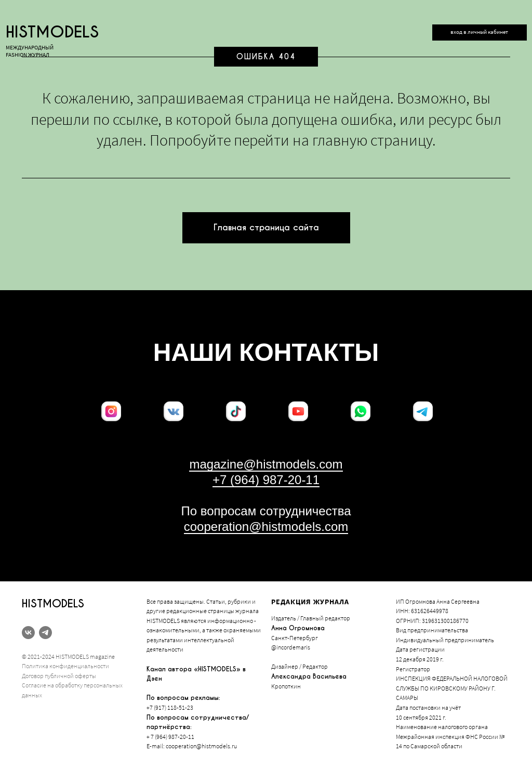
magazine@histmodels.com (266, 464)
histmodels (52, 32)
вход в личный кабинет (479, 32)
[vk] (28, 633)
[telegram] (45, 633)
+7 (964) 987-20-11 (266, 480)
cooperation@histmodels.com (266, 526)
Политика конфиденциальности (65, 666)
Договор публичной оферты (59, 676)
